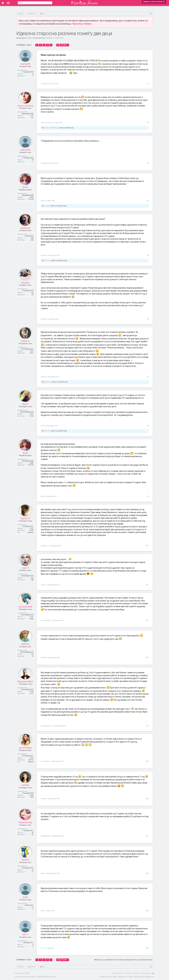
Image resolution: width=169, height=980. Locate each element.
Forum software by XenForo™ (36, 977)
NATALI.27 (48, 382)
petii (25, 900)
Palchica (48, 260)
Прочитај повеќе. (82, 24)
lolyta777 (25, 521)
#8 (148, 426)
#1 (148, 84)
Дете (30, 38)
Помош (128, 973)
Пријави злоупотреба (108, 977)
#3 (148, 163)
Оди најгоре (146, 973)
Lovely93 (47, 206)
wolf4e (25, 788)
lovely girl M (49, 128)
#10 (147, 546)
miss (57, 128)
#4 (148, 201)
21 (58, 45)
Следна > (64, 45)
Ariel (25, 190)
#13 (147, 658)
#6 (148, 319)
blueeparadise (25, 684)
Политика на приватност (144, 977)
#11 (147, 585)
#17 (147, 836)
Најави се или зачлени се (154, 2)
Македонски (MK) (22, 973)
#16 (147, 799)
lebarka (25, 285)
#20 (147, 948)
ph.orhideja (25, 750)
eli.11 (25, 937)
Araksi (25, 862)
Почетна (136, 973)
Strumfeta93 (25, 609)
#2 (148, 123)
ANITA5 (25, 647)
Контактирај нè (118, 973)
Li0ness (25, 343)
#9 (148, 496)
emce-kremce (25, 108)
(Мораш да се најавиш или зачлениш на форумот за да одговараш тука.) (123, 960)
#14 (147, 726)
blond (25, 407)
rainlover (25, 230)
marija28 (49, 38)
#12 (147, 620)
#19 (147, 911)
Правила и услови (126, 977)
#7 (148, 377)
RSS (153, 973)
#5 (148, 255)
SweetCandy (25, 825)
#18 (147, 873)
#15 (147, 761)
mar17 (25, 570)
